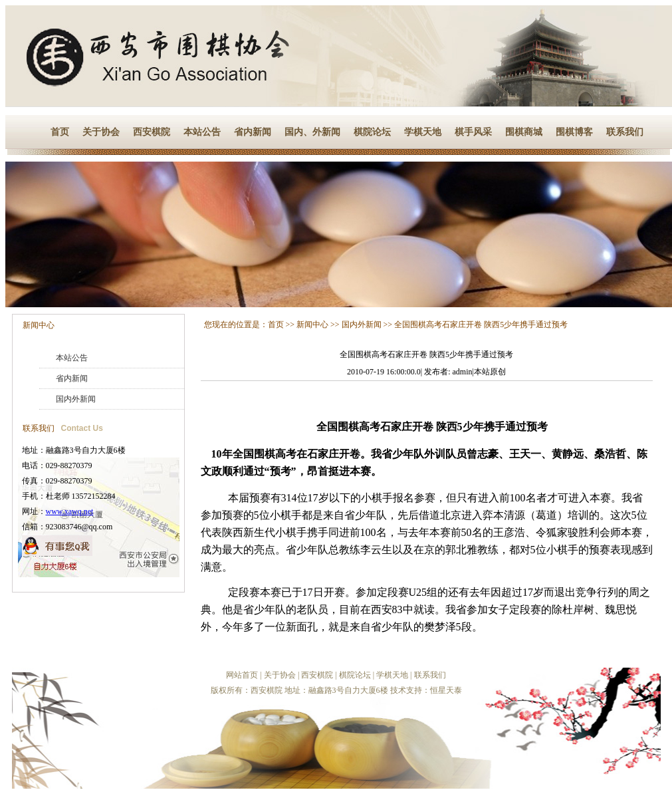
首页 (60, 132)
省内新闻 (253, 132)
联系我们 (625, 132)
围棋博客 (574, 132)
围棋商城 (524, 132)
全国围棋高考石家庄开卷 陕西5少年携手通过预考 (481, 325)
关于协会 (101, 132)
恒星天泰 (446, 690)
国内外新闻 (76, 399)
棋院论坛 (372, 132)
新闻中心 (39, 325)
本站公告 (202, 132)
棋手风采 (473, 132)
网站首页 (242, 675)
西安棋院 (152, 132)
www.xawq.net (70, 511)
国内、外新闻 (312, 132)
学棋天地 (423, 132)
